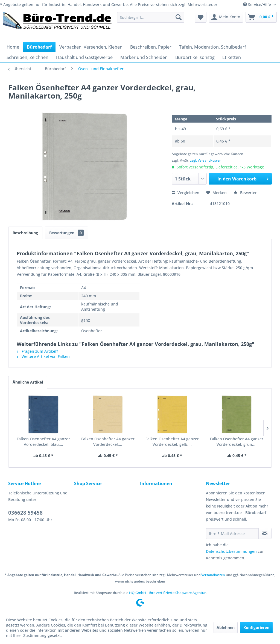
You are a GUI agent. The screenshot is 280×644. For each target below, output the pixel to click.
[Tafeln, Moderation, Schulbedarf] (213, 47)
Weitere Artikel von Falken (43, 356)
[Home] (13, 47)
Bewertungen (66, 233)
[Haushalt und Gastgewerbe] (84, 57)
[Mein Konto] (226, 17)
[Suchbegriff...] (151, 17)
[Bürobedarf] (39, 47)
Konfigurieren (256, 627)
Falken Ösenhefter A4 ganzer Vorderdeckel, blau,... (43, 442)
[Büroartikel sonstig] (195, 57)
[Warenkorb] (261, 17)
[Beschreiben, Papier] (151, 47)
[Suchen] (179, 17)
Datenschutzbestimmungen (231, 551)
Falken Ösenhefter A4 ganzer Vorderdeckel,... (108, 442)
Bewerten (246, 193)
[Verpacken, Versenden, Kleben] (91, 47)
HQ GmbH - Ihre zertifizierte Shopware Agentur (167, 593)
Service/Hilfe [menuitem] (258, 5)
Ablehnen (226, 627)
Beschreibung (25, 233)
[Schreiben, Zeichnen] (27, 57)
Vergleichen (186, 193)
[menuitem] (151, 17)
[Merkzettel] (201, 17)
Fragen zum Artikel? (37, 351)
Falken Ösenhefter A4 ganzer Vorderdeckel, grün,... (237, 442)
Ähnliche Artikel (28, 382)
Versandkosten (213, 575)
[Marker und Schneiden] (144, 57)
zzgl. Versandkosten (206, 160)
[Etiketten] (232, 57)
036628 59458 (25, 513)
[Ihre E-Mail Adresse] (232, 533)
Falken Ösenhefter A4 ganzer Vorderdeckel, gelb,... (172, 442)
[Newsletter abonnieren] (265, 533)
